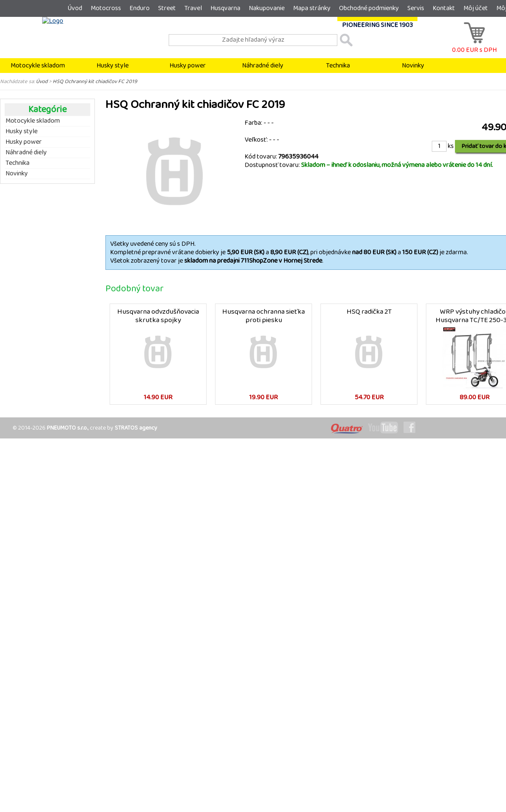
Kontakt (444, 8)
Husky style (113, 66)
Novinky (413, 66)
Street (167, 8)
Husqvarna (225, 8)
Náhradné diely (263, 66)
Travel (193, 8)
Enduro (140, 8)
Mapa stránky (312, 8)
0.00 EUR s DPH (474, 46)
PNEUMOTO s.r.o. (67, 428)
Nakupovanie (267, 8)
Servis (416, 8)
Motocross (106, 8)
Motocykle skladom (38, 66)
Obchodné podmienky (369, 8)
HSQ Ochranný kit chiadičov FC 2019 (95, 81)
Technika (338, 66)
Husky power (188, 66)
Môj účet (476, 8)
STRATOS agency (136, 428)
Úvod (75, 8)
